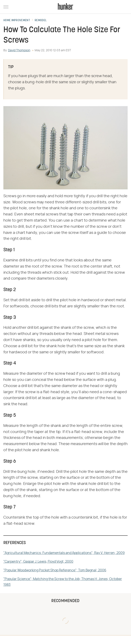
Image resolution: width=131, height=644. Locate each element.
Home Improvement (17, 21)
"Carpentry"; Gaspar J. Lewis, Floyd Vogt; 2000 (38, 562)
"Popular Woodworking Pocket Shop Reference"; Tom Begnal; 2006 (55, 570)
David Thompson (19, 50)
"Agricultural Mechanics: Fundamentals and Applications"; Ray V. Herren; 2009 (64, 553)
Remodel (41, 21)
